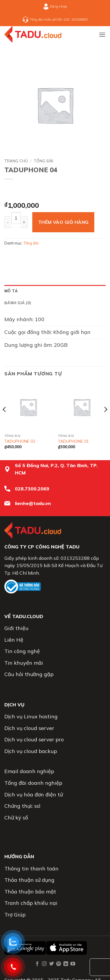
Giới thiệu (16, 628)
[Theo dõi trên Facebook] (37, 964)
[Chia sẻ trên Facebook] (20, 256)
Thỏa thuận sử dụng (29, 880)
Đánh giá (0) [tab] (18, 303)
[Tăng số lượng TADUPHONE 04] (24, 222)
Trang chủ (16, 161)
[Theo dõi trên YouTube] (73, 964)
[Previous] (5, 421)
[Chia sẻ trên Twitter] (31, 256)
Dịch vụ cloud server (29, 728)
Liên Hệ (14, 640)
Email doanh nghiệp (29, 771)
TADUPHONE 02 (20, 441)
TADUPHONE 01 (73, 441)
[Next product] (12, 191)
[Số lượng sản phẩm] (16, 218)
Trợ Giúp (15, 915)
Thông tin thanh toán (31, 869)
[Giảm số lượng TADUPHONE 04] (8, 222)
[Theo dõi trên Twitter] (52, 964)
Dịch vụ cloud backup (31, 751)
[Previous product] (27, 191)
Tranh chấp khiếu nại (31, 903)
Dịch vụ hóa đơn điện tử (34, 795)
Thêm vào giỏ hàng (63, 222)
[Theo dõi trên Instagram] (44, 964)
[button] (102, 35)
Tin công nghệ (22, 651)
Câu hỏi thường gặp (29, 674)
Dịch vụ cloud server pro (34, 739)
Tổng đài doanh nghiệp (33, 783)
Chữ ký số (16, 818)
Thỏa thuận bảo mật (30, 892)
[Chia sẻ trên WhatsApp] (10, 256)
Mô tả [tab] (11, 291)
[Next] (105, 421)
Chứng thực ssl (22, 806)
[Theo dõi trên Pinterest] (58, 964)
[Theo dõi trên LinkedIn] (66, 964)
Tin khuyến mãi (24, 663)
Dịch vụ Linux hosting (31, 716)
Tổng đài (44, 161)
